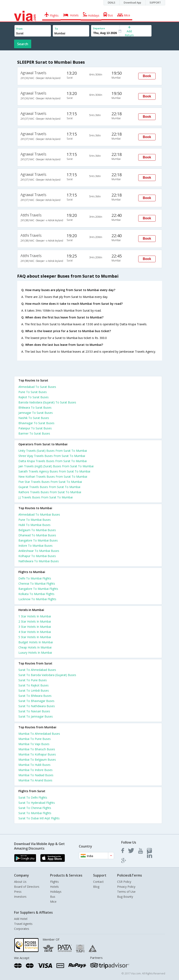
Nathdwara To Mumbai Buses (39, 561)
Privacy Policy (126, 887)
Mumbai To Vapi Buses (34, 744)
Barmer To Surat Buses (34, 433)
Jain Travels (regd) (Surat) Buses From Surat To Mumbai (56, 466)
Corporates (22, 929)
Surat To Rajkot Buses (34, 685)
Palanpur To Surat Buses (35, 428)
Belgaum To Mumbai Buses (37, 530)
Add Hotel (21, 919)
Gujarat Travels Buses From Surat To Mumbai (49, 487)
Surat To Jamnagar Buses (36, 716)
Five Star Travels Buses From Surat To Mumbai (50, 482)
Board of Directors (27, 887)
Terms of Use (126, 892)
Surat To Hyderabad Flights (37, 803)
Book (147, 76)
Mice (53, 902)
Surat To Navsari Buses (34, 711)
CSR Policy (124, 882)
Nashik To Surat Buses (34, 418)
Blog (96, 887)
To (56, 29)
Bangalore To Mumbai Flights (38, 589)
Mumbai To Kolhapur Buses (37, 754)
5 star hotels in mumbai (35, 637)
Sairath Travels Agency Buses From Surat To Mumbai (54, 471)
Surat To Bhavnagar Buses (36, 701)
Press (18, 892)
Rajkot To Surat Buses (34, 397)
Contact (98, 882)
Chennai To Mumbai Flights (37, 584)
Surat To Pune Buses (33, 680)
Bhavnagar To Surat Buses (36, 423)
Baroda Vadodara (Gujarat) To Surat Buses (47, 402)
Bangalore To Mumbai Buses (38, 540)
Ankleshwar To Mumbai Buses (39, 551)
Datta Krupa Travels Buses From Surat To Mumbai (53, 461)
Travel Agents (23, 924)
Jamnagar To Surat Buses (36, 413)
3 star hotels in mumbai (35, 627)
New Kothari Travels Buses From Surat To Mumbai (53, 477)
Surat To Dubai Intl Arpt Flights (39, 818)
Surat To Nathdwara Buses (37, 706)
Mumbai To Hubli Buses (34, 765)
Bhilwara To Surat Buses (35, 407)
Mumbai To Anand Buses (35, 780)
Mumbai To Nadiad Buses (36, 775)
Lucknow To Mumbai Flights (37, 599)
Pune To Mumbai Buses (35, 520)
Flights (54, 882)
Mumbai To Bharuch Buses (37, 749)
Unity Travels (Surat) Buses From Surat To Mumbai (53, 451)
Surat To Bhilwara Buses (35, 696)
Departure (99, 28)
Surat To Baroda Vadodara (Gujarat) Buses (47, 675)
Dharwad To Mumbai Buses (37, 535)
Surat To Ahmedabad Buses (37, 670)
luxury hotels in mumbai (35, 653)
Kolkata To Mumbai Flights (36, 594)
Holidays (56, 892)
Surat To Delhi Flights (33, 797)
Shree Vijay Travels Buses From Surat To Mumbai (52, 456)
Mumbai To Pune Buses (35, 739)
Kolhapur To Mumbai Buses (37, 556)
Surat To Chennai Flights (35, 808)
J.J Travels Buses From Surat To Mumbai (46, 497)
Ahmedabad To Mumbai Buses (39, 514)
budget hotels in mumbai (36, 642)
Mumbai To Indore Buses (35, 770)
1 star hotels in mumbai (35, 616)
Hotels (54, 887)
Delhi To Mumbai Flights (35, 578)
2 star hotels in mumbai (35, 621)
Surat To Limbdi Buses (34, 690)
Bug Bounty (125, 897)
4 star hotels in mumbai (35, 632)
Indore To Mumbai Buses (35, 546)
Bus (53, 897)
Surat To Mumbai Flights (35, 813)
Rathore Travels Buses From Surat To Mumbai (50, 492)
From (19, 29)
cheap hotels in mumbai (35, 647)
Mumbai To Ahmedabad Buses (39, 734)
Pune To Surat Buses (33, 392)
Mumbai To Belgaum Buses (37, 760)
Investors (20, 897)
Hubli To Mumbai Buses (34, 525)
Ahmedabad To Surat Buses (37, 387)
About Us (20, 882)
